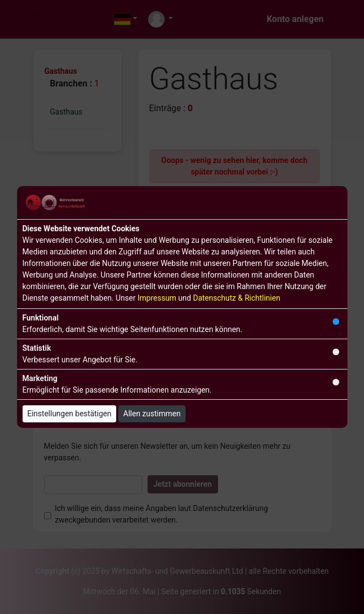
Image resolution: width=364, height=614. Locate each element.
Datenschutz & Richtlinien (236, 298)
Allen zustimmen (152, 414)
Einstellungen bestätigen (70, 414)
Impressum (157, 298)
